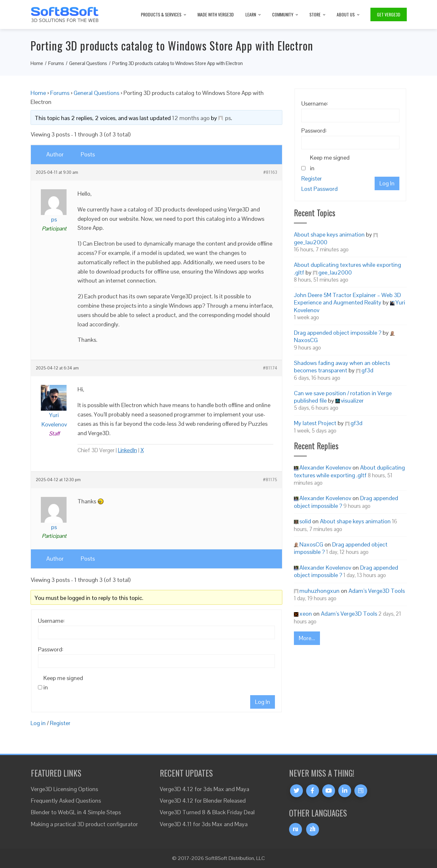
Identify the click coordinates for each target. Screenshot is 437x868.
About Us (349, 14)
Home (38, 93)
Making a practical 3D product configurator (84, 824)
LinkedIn (127, 450)
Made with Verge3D (216, 14)
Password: (51, 649)
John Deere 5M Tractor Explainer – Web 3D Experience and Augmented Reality (347, 299)
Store (318, 14)
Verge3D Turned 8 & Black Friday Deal (207, 812)
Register (60, 723)
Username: (51, 621)
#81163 (270, 173)
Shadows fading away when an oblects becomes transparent (342, 367)
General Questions (96, 93)
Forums (60, 93)
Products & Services (164, 14)
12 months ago (191, 118)
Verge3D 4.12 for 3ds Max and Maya (205, 789)
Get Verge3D (389, 14)
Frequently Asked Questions (66, 801)
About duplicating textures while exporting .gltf (349, 471)
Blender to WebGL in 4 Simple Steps (76, 812)
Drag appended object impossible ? (338, 333)
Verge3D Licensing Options (64, 789)
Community (286, 14)
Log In (263, 702)
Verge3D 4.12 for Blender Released (203, 801)
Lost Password (319, 189)
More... (307, 638)
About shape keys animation (329, 234)
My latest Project (315, 423)
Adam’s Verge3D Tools (377, 591)
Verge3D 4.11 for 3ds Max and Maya (204, 824)
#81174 (270, 368)
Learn (254, 14)
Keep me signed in (63, 683)
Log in (38, 723)
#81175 (270, 480)
